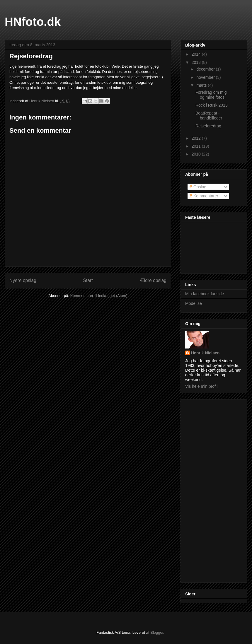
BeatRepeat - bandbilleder (209, 116)
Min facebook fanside (205, 294)
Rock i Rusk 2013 (212, 105)
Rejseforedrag (208, 126)
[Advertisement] (209, 489)
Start (88, 280)
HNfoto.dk (33, 22)
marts (202, 85)
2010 (197, 154)
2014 (197, 54)
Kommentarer (204, 196)
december (206, 69)
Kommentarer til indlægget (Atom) (99, 296)
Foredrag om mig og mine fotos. (211, 95)
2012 (197, 138)
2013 (197, 62)
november (206, 77)
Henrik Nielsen (205, 353)
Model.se (194, 303)
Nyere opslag (23, 280)
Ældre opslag (153, 280)
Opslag (197, 187)
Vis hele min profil (201, 386)
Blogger (157, 632)
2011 (197, 146)
